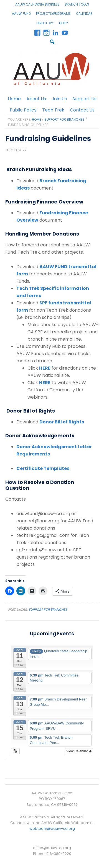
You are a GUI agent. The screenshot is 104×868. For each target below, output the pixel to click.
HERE (45, 368)
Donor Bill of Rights (62, 422)
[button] (15, 751)
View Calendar (79, 751)
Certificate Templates (43, 468)
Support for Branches (48, 609)
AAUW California (52, 69)
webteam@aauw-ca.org (52, 829)
